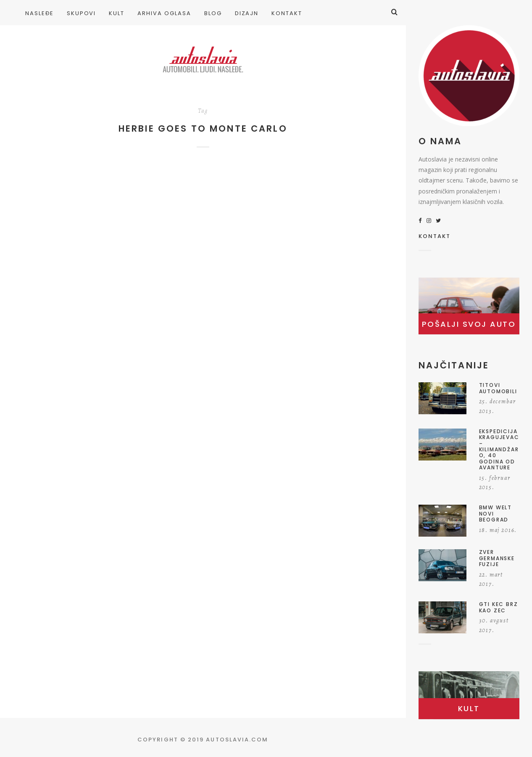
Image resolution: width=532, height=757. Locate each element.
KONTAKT (435, 237)
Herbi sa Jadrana (81, 260)
